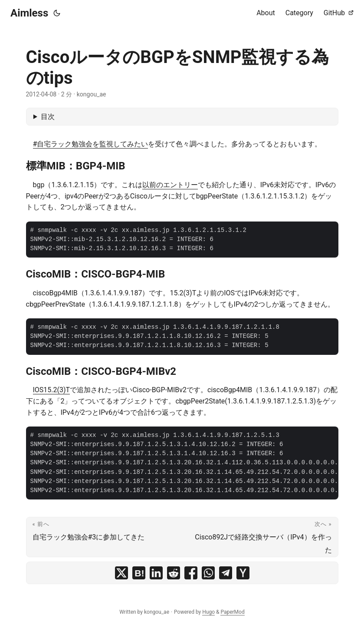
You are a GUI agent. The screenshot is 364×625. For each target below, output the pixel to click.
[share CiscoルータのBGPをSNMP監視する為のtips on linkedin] (156, 573)
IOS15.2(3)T (52, 390)
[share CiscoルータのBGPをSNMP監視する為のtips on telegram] (226, 573)
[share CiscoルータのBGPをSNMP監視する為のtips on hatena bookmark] (139, 573)
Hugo (208, 612)
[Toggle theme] (57, 13)
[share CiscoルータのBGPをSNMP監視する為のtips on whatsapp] (208, 573)
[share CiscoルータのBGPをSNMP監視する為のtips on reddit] (174, 573)
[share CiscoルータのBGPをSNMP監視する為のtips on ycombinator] (243, 573)
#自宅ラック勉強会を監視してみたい (91, 144)
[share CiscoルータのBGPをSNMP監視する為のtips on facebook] (191, 573)
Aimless (29, 13)
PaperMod (232, 612)
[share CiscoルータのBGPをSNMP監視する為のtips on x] (121, 573)
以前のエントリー (170, 185)
